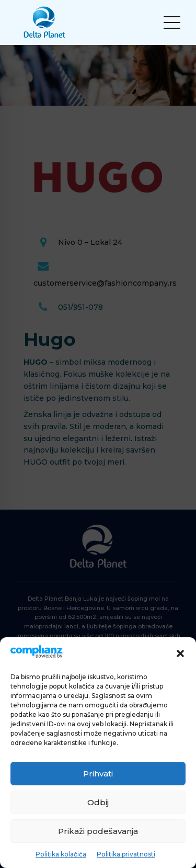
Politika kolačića (61, 854)
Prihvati (98, 774)
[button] (180, 653)
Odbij (98, 802)
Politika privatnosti (126, 854)
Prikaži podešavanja (98, 831)
